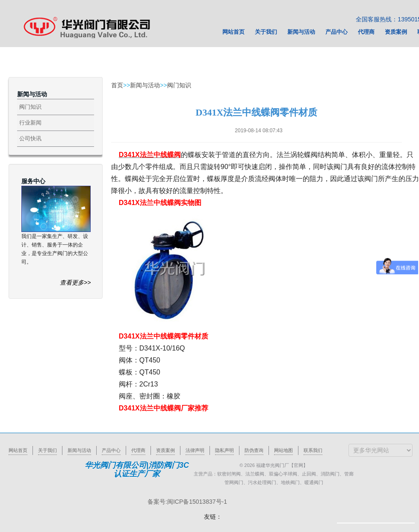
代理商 (138, 450)
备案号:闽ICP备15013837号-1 (187, 502)
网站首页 (18, 450)
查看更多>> (75, 282)
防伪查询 (254, 450)
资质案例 (165, 450)
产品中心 (111, 450)
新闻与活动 (145, 85)
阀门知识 (30, 107)
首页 (117, 85)
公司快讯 (30, 138)
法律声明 (195, 450)
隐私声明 (224, 450)
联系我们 (313, 450)
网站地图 (283, 450)
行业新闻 (30, 123)
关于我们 (47, 450)
